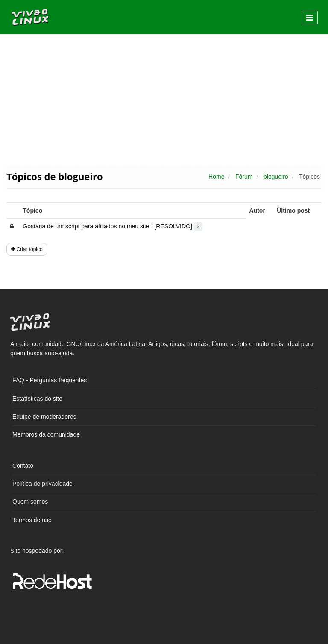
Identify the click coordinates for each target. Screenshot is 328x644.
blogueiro (276, 177)
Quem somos (30, 502)
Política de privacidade (42, 484)
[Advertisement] (164, 99)
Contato (23, 466)
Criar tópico (27, 249)
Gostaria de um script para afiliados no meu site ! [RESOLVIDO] (113, 226)
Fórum (244, 177)
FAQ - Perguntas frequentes (50, 380)
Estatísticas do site (37, 399)
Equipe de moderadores (44, 417)
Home (216, 177)
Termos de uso (32, 520)
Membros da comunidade (46, 434)
